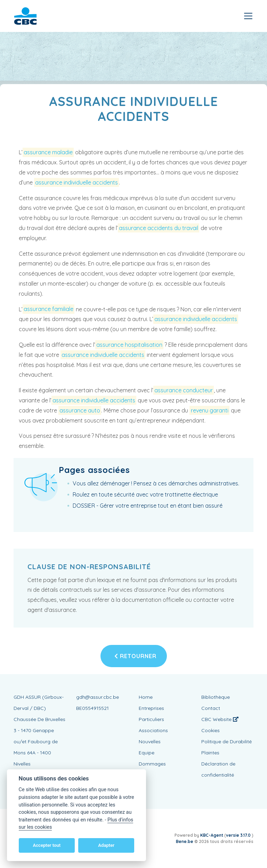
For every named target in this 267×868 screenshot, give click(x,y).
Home (146, 697)
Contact (211, 708)
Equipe (147, 753)
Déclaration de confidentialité (218, 769)
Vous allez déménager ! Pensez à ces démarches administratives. (156, 483)
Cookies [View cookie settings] (211, 730)
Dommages (152, 764)
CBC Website (220, 719)
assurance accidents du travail (159, 228)
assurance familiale (48, 309)
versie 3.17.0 (239, 835)
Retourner (135, 656)
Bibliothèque (216, 697)
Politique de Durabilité (226, 742)
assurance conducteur (184, 390)
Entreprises (151, 708)
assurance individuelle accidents (76, 182)
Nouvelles (150, 742)
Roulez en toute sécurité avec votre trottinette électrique (145, 494)
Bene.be (185, 841)
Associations (153, 730)
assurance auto (80, 410)
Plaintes (210, 753)
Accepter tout (47, 845)
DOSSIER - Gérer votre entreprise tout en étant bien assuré (148, 506)
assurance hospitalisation (129, 345)
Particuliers (151, 719)
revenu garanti (210, 410)
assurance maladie (48, 152)
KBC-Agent (212, 835)
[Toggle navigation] (248, 16)
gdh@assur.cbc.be (98, 697)
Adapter (106, 845)
